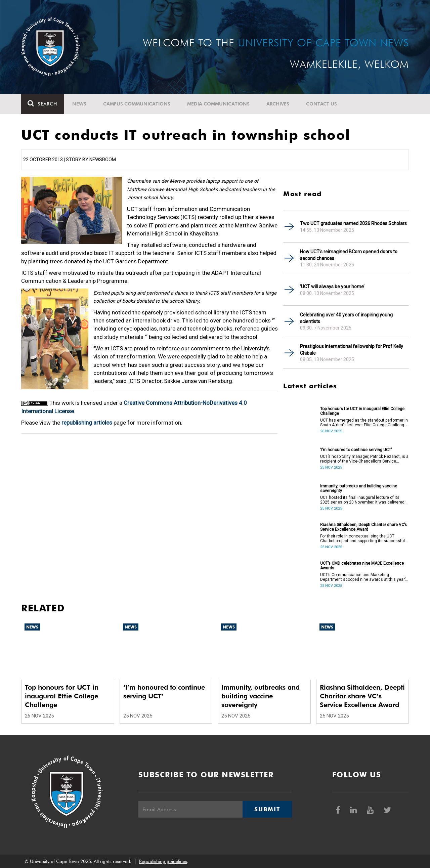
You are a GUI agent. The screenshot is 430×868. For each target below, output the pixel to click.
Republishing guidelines (163, 861)
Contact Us (322, 104)
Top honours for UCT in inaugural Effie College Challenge (362, 411)
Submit (267, 809)
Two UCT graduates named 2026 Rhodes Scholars (353, 223)
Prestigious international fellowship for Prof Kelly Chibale (352, 350)
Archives (278, 104)
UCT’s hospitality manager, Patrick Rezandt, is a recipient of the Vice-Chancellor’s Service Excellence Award (364, 459)
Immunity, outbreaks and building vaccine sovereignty (359, 488)
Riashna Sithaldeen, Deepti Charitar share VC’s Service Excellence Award (363, 527)
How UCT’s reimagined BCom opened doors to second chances (349, 255)
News (80, 104)
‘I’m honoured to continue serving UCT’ (356, 450)
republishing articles (87, 423)
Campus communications (137, 104)
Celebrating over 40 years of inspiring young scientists (346, 318)
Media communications (219, 104)
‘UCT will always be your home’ (332, 287)
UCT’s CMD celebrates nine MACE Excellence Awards (362, 566)
